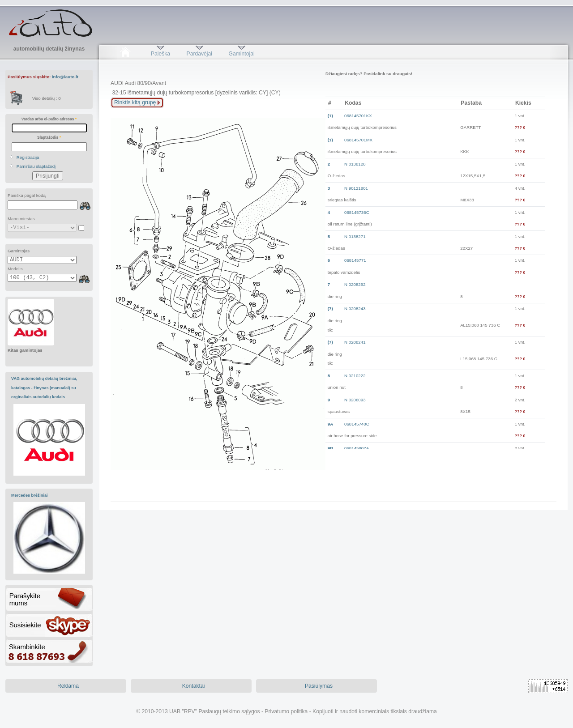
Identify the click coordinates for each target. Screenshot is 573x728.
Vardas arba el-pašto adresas (49, 119)
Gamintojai (241, 54)
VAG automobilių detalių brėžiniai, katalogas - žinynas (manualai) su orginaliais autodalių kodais (44, 388)
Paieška (160, 54)
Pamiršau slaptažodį (36, 166)
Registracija (28, 157)
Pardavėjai (199, 54)
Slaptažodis (49, 137)
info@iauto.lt (65, 77)
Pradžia (125, 54)
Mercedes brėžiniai (30, 495)
